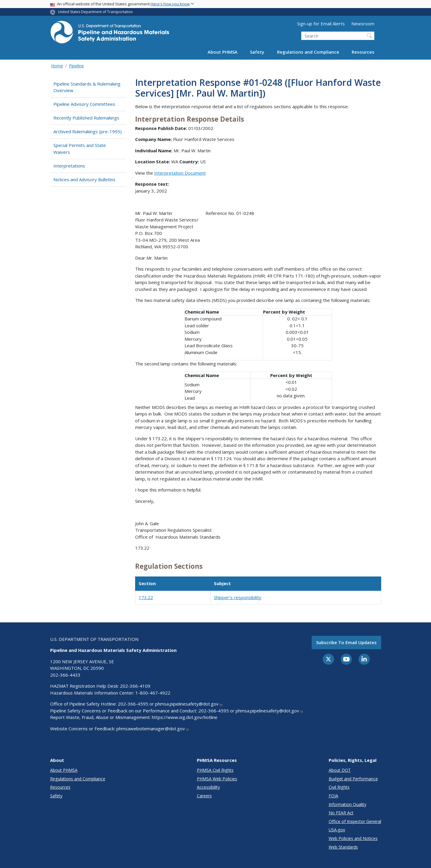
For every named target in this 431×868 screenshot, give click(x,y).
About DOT (340, 770)
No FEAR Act (341, 813)
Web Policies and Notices (353, 838)
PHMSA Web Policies (217, 779)
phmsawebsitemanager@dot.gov (153, 728)
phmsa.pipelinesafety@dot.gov (189, 704)
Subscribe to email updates (346, 642)
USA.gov (337, 830)
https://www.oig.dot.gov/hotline (185, 717)
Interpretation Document (180, 173)
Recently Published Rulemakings (86, 118)
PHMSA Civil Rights (215, 770)
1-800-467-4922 (153, 693)
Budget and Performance (353, 779)
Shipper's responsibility (238, 597)
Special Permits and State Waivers (80, 149)
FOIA (333, 796)
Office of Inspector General (355, 821)
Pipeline (76, 66)
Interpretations (69, 166)
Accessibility (208, 787)
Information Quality (347, 804)
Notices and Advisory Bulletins (84, 179)
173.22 (146, 597)
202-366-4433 (65, 675)
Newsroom (363, 24)
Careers (204, 796)
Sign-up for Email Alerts (321, 24)
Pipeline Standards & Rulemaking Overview (87, 87)
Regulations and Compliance (308, 52)
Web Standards (343, 847)
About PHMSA (223, 52)
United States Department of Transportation (95, 12)
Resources (363, 52)
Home (57, 66)
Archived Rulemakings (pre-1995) (88, 131)
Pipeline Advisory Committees (84, 104)
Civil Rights (339, 787)
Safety (257, 52)
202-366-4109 (135, 686)
